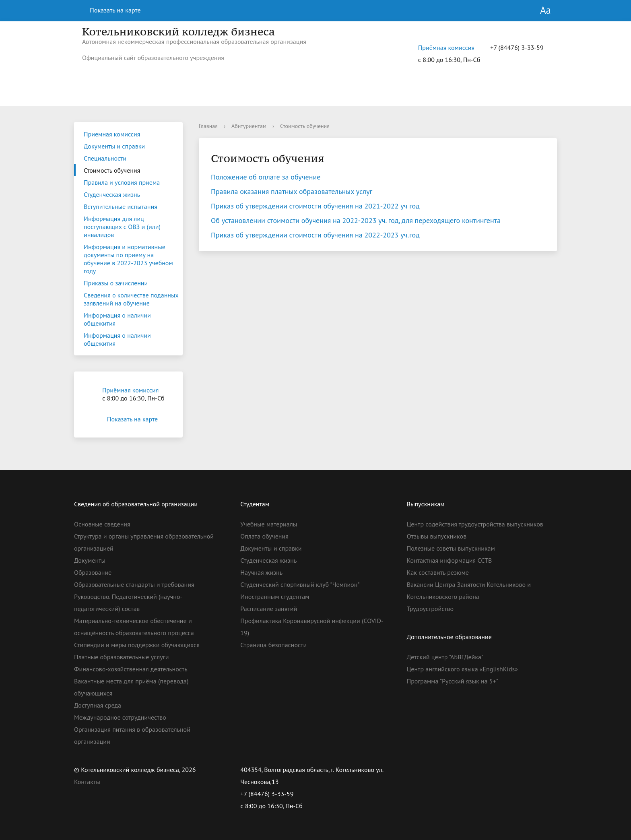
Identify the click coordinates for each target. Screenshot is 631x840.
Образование (93, 572)
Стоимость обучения (112, 170)
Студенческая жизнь (112, 194)
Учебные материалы (269, 524)
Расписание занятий (269, 609)
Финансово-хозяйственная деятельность (131, 669)
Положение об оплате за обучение (267, 177)
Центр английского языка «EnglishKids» (462, 669)
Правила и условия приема (122, 182)
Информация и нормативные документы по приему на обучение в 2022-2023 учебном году (128, 259)
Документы (90, 560)
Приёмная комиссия (446, 47)
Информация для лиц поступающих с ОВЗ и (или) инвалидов (122, 227)
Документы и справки (114, 146)
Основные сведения (102, 524)
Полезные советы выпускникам (451, 548)
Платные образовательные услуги (121, 657)
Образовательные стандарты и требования (134, 584)
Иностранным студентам (275, 596)
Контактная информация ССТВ (450, 560)
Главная (208, 126)
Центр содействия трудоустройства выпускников (475, 524)
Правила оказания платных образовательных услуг (292, 191)
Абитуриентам (249, 126)
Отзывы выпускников (437, 536)
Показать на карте (110, 10)
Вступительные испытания (121, 206)
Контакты (87, 782)
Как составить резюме (438, 572)
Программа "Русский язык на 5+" (453, 681)
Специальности (105, 158)
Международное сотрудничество (120, 717)
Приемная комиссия (112, 134)
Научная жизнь (261, 572)
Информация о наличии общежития (117, 319)
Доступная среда (98, 705)
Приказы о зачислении (116, 283)
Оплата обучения (264, 536)
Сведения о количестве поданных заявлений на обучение (131, 299)
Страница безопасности (273, 645)
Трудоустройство (430, 609)
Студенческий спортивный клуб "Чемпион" (300, 584)
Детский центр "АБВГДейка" (445, 657)
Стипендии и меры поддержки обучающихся (137, 645)
